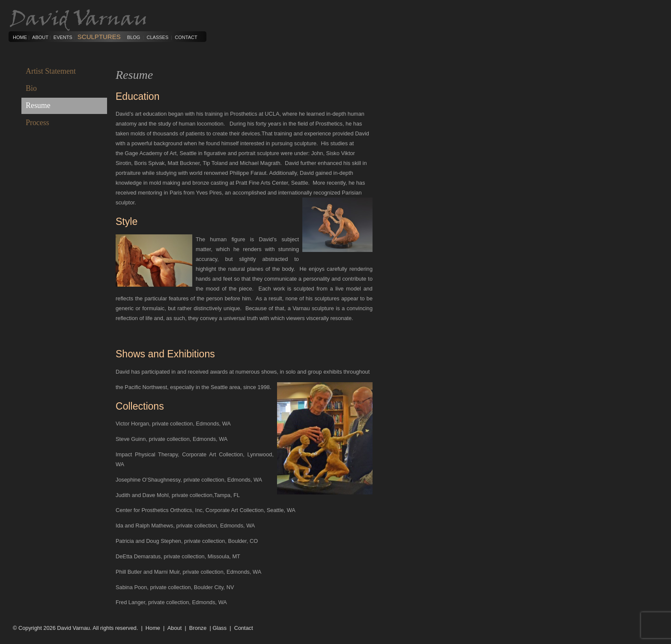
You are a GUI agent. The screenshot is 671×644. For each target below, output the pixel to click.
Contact (186, 37)
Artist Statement (51, 71)
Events (63, 37)
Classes (157, 37)
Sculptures (99, 37)
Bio (31, 88)
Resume (38, 105)
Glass (219, 628)
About (40, 37)
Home (20, 37)
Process (37, 123)
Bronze (198, 628)
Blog (134, 37)
